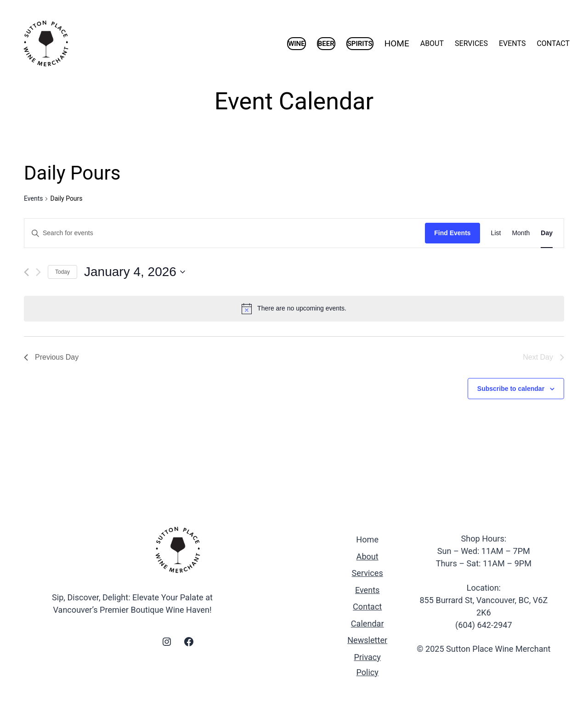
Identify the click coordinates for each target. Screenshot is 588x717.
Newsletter (367, 640)
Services (367, 573)
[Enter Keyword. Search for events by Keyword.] (225, 233)
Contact (367, 607)
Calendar (367, 624)
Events (33, 198)
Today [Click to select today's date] (62, 272)
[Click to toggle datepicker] (135, 272)
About (367, 556)
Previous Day (51, 357)
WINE (297, 44)
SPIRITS (360, 44)
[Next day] (38, 272)
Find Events (452, 233)
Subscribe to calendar (511, 389)
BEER (326, 44)
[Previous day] (26, 272)
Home (367, 539)
